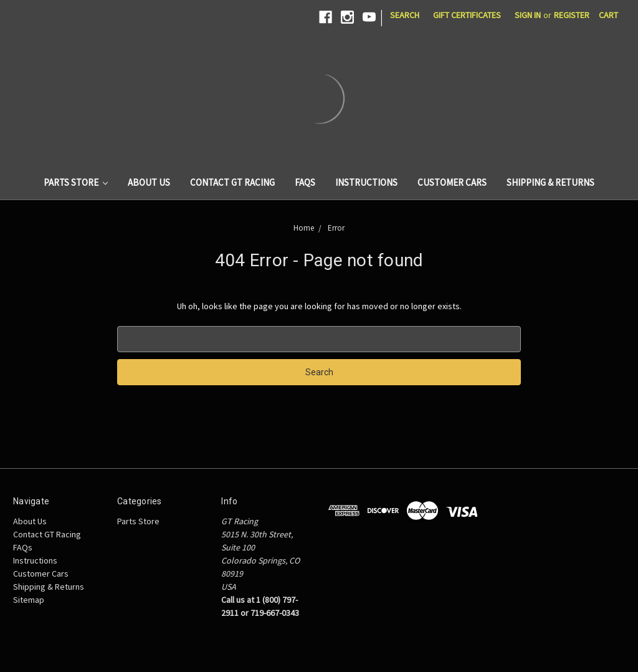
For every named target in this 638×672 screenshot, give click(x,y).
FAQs (305, 182)
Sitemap (29, 600)
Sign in (528, 15)
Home (304, 228)
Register (572, 15)
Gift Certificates (467, 15)
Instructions (366, 182)
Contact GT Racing (232, 182)
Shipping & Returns (550, 182)
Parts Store (76, 182)
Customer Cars (452, 182)
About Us (149, 182)
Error (336, 228)
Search (405, 15)
